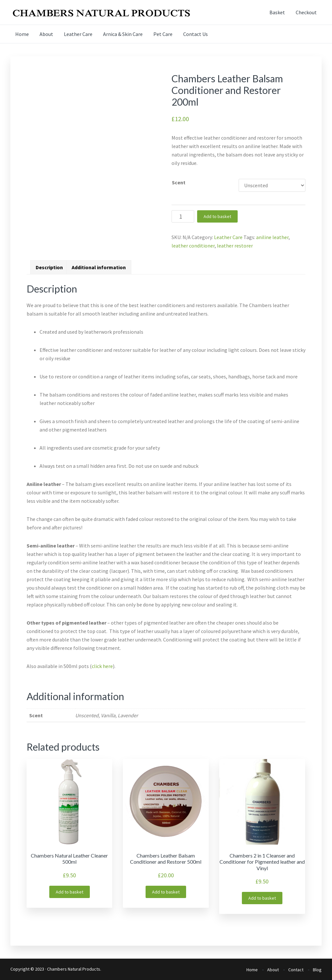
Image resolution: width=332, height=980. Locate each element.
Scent (179, 182)
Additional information (99, 267)
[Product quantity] (183, 216)
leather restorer (235, 246)
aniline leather (272, 237)
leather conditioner (193, 246)
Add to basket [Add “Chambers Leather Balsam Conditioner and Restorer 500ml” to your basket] (166, 892)
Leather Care (228, 237)
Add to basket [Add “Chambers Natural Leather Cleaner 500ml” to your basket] (70, 892)
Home (252, 970)
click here (102, 666)
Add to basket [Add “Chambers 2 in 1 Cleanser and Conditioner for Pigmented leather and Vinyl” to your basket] (262, 898)
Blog (317, 970)
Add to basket (217, 216)
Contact (296, 970)
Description (49, 267)
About (273, 970)
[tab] (49, 267)
